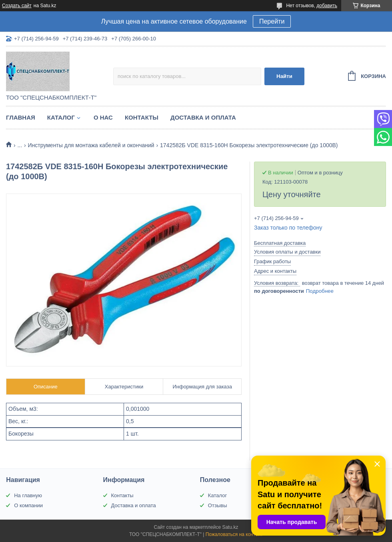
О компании (28, 505)
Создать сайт (17, 6)
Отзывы (218, 505)
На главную (28, 495)
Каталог (61, 117)
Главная (21, 117)
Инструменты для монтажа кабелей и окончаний (91, 145)
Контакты (142, 117)
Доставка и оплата (203, 117)
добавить (327, 6)
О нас (103, 117)
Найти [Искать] (284, 76)
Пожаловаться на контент (234, 534)
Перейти (272, 21)
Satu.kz (230, 527)
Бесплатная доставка (280, 243)
